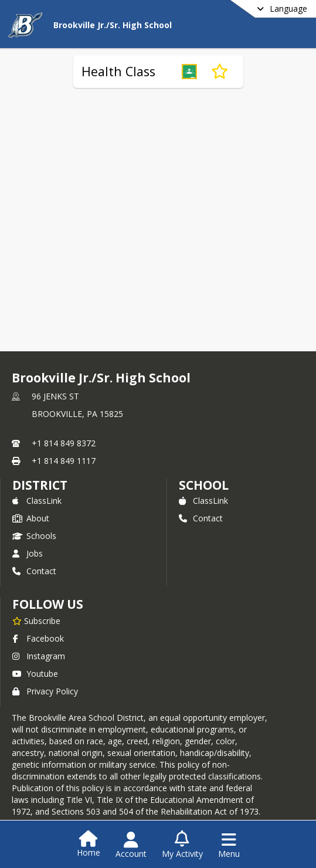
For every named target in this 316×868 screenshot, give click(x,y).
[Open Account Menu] (131, 845)
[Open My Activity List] (182, 845)
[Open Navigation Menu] (229, 845)
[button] (189, 72)
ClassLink (37, 501)
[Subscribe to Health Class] (220, 72)
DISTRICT (40, 485)
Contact (34, 571)
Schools (34, 536)
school (204, 485)
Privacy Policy (45, 691)
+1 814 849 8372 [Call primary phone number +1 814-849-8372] (64, 443)
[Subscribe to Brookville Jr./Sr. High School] (36, 621)
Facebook (38, 638)
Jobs (28, 553)
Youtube (35, 674)
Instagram (39, 656)
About (31, 518)
